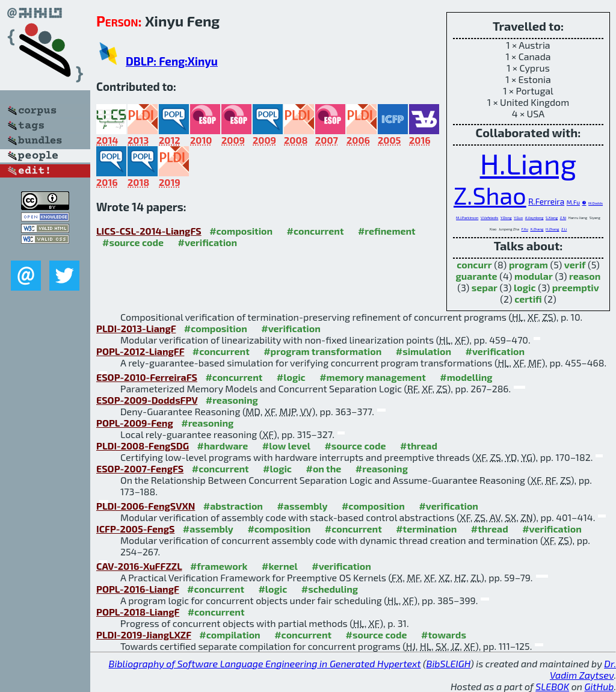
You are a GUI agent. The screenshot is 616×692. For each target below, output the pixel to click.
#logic (291, 377)
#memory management (373, 377)
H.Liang (528, 163)
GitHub (599, 686)
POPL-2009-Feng (135, 423)
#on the (323, 468)
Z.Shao (490, 195)
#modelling (466, 377)
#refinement (387, 231)
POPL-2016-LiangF (138, 589)
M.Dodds (596, 203)
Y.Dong (506, 218)
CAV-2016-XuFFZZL (139, 566)
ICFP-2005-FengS (135, 529)
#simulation (423, 351)
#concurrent (316, 231)
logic (525, 287)
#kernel (280, 566)
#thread (419, 446)
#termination (426, 529)
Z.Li (564, 229)
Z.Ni (563, 218)
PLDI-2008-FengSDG (143, 446)
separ (485, 287)
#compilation (229, 635)
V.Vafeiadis (489, 218)
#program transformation (322, 351)
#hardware (223, 446)
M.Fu (573, 202)
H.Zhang (552, 229)
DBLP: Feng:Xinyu (172, 61)
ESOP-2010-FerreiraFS (147, 377)
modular (534, 276)
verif (575, 264)
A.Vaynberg (534, 218)
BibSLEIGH (448, 663)
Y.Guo (518, 218)
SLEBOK (552, 686)
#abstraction (233, 506)
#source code (133, 242)
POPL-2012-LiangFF (140, 351)
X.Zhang (537, 229)
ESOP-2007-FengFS (140, 468)
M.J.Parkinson (467, 218)
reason (585, 276)
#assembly (302, 506)
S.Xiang (552, 218)
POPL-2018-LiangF (138, 612)
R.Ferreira (546, 201)
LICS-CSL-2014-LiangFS (149, 231)
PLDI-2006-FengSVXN (146, 506)
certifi (528, 299)
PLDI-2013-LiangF (136, 328)
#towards (444, 635)
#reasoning (232, 400)
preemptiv (576, 287)
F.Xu (525, 229)
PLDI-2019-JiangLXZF (144, 635)
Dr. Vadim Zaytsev (583, 669)
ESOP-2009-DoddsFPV (147, 400)
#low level (286, 446)
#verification (208, 242)
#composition (241, 231)
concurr (474, 264)
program (528, 264)
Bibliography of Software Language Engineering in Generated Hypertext (265, 663)
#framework (219, 566)
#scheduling (330, 589)
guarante (477, 276)
